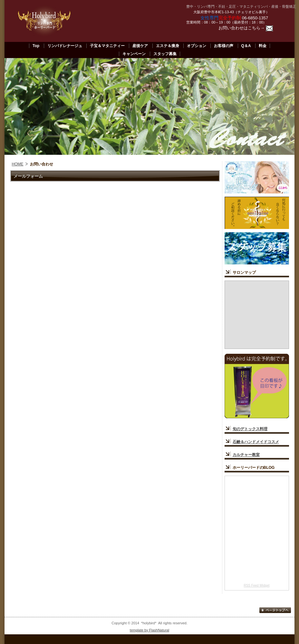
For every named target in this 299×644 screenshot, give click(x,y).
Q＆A (246, 46)
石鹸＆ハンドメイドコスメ (256, 442)
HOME (18, 164)
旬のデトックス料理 (250, 429)
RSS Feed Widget (256, 585)
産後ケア (140, 46)
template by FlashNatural (149, 630)
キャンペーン (134, 54)
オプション (197, 46)
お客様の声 (224, 46)
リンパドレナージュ (65, 46)
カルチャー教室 (246, 455)
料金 (263, 46)
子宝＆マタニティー (107, 46)
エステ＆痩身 (168, 46)
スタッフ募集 (165, 54)
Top (36, 46)
